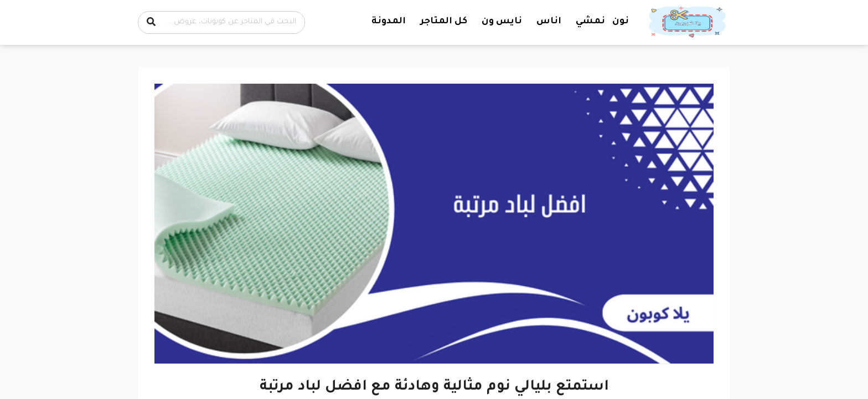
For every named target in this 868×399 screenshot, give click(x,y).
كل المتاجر (444, 22)
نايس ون (502, 22)
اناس (549, 22)
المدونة (389, 22)
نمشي (590, 22)
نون (621, 22)
